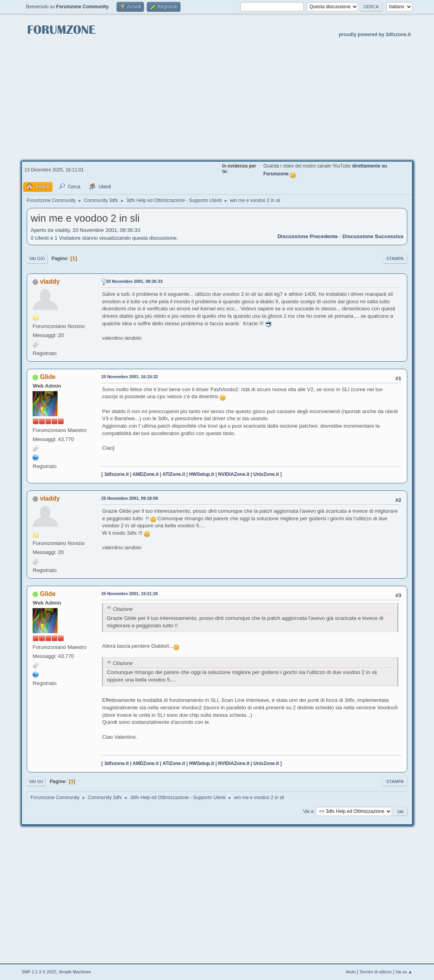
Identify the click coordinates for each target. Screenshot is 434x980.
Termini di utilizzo (376, 972)
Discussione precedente (308, 236)
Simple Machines (75, 972)
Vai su (36, 781)
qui (222, 426)
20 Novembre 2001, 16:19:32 (129, 377)
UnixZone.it (266, 474)
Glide (48, 377)
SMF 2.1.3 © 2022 (39, 972)
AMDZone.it (146, 474)
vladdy (50, 281)
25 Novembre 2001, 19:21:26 (129, 594)
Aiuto (351, 972)
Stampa (395, 259)
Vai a (308, 811)
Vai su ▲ (404, 972)
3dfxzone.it (117, 474)
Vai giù (37, 259)
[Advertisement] (217, 98)
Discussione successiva (373, 236)
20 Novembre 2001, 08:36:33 (134, 281)
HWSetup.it (202, 474)
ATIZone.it (174, 474)
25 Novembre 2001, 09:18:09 (129, 498)
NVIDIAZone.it (234, 474)
